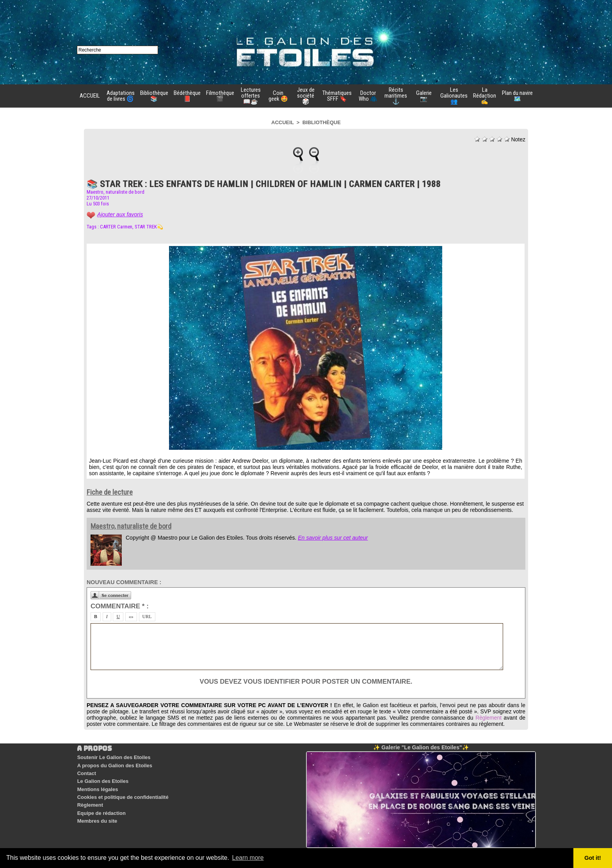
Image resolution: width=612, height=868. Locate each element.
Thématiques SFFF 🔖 (337, 96)
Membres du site (97, 817)
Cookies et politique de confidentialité (123, 794)
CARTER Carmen (116, 227)
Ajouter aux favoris (120, 214)
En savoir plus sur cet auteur (332, 538)
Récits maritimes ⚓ (396, 96)
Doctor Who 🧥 (368, 96)
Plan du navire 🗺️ (517, 96)
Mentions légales (97, 787)
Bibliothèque (322, 122)
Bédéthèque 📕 (187, 96)
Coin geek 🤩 (278, 96)
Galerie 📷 (424, 96)
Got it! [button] (593, 858)
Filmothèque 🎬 (220, 96)
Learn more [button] (248, 858)
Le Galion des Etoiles (102, 780)
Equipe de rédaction (101, 809)
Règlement (488, 718)
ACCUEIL (90, 96)
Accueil (283, 122)
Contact (86, 772)
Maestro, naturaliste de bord (116, 192)
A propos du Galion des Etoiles (114, 765)
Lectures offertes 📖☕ (251, 96)
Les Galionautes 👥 (454, 96)
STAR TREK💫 (149, 227)
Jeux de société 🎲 (306, 96)
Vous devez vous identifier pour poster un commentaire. (306, 682)
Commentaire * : (120, 606)
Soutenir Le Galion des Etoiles (114, 757)
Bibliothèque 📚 (154, 96)
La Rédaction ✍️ (485, 96)
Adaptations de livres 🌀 (121, 96)
